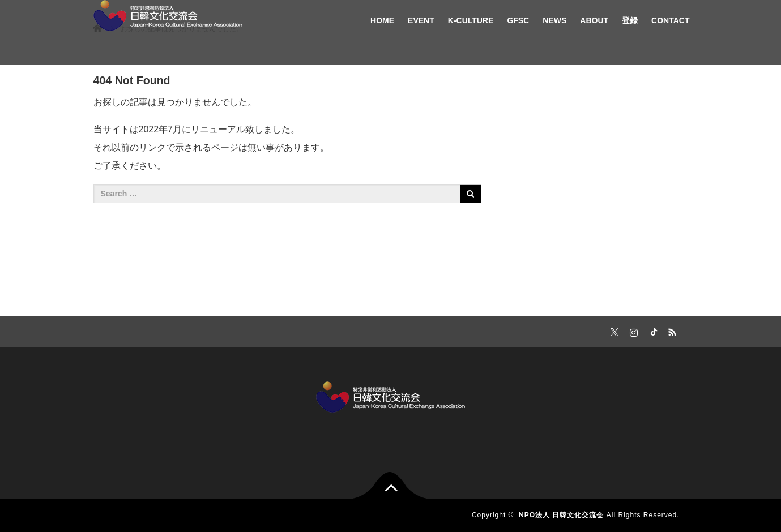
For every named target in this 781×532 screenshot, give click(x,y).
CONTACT (670, 20)
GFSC (518, 20)
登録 (630, 20)
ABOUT (594, 20)
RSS (671, 331)
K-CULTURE (471, 20)
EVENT (421, 20)
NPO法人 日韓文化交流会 (561, 515)
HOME (382, 20)
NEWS (554, 20)
